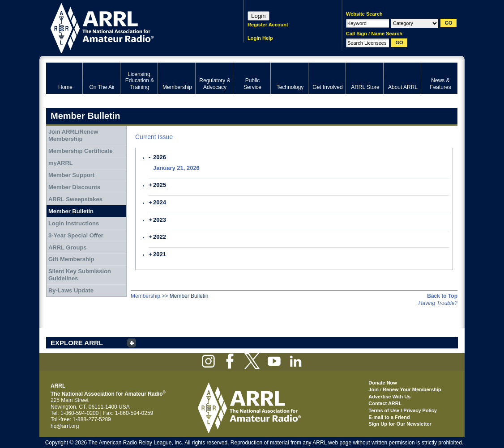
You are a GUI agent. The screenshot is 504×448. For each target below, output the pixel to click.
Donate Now (383, 383)
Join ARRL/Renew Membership (73, 135)
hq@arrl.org (65, 426)
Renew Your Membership (412, 389)
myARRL (61, 163)
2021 (160, 254)
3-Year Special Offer (76, 235)
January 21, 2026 (176, 168)
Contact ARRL (385, 403)
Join (374, 389)
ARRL (133, 27)
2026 (160, 157)
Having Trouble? (438, 303)
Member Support (71, 175)
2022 (160, 237)
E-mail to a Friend (389, 417)
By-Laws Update (71, 290)
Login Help (260, 38)
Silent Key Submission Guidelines (80, 275)
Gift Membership (71, 259)
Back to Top (442, 296)
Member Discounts (74, 187)
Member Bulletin (71, 211)
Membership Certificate (81, 151)
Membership (145, 296)
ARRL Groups (68, 247)
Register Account (268, 25)
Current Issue (154, 137)
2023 (160, 220)
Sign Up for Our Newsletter (400, 424)
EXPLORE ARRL (77, 343)
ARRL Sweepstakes (75, 199)
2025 (160, 185)
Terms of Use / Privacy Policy (403, 410)
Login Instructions (74, 223)
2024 (160, 202)
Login (258, 16)
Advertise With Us (389, 397)
